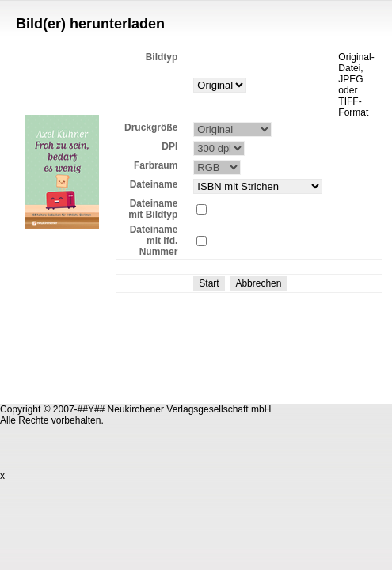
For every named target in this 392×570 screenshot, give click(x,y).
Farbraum (156, 165)
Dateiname (154, 184)
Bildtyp (162, 57)
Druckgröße (151, 127)
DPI (169, 146)
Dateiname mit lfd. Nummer (154, 241)
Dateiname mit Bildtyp (153, 209)
